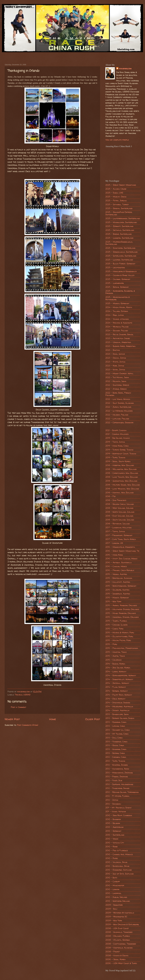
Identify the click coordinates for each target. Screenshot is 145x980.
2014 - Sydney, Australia (117, 710)
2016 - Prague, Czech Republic (120, 570)
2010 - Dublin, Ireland (116, 897)
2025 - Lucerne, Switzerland (119, 260)
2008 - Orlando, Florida (118, 936)
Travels (19, 695)
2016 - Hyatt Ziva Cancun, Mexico (121, 559)
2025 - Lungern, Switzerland (119, 238)
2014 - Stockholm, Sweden (118, 703)
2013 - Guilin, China (115, 745)
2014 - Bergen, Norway (117, 691)
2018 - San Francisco (116, 500)
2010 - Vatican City (115, 843)
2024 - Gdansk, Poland (117, 331)
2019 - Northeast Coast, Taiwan (121, 454)
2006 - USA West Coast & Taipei (121, 963)
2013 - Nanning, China (116, 749)
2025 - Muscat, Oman (116, 197)
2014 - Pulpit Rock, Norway (119, 695)
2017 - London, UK (114, 543)
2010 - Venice (112, 839)
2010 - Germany (113, 831)
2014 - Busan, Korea (115, 664)
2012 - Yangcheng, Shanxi (117, 788)
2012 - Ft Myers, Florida (117, 796)
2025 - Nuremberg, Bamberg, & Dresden (120, 292)
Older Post (93, 719)
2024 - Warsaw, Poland (117, 327)
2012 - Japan (112, 800)
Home (53, 719)
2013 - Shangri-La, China (118, 730)
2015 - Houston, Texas (116, 652)
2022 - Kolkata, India (116, 381)
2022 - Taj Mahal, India (117, 377)
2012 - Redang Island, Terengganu (122, 792)
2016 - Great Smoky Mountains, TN (122, 551)
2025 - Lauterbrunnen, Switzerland (123, 218)
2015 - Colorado (113, 660)
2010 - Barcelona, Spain (117, 866)
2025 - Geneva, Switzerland (119, 208)
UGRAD (27, 695)
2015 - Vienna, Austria (116, 574)
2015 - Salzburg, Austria (117, 590)
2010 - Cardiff (113, 882)
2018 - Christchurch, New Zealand (122, 473)
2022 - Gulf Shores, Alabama (120, 403)
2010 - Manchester (115, 885)
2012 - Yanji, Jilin (114, 780)
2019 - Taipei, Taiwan (115, 458)
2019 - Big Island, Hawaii (117, 438)
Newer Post (12, 719)
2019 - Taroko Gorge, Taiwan (119, 450)
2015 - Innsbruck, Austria (118, 594)
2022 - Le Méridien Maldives (119, 411)
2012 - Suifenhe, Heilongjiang (119, 784)
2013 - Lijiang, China (115, 726)
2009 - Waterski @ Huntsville (120, 913)
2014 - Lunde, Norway (116, 672)
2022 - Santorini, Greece (117, 385)
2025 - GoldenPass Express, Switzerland (119, 213)
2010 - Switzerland (115, 835)
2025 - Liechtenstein (115, 268)
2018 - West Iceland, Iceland (119, 508)
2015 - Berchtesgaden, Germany (121, 586)
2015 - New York (113, 602)
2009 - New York (114, 921)
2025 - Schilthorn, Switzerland (120, 248)
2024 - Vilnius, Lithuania (117, 319)
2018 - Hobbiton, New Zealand (120, 465)
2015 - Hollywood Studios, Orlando (122, 609)
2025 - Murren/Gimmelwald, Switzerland (119, 243)
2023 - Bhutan (113, 350)
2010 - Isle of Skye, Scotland (120, 874)
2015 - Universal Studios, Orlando (122, 617)
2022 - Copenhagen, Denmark (119, 423)
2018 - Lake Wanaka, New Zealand (122, 489)
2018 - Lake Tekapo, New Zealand (122, 477)
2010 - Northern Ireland (118, 901)
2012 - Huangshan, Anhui (117, 769)
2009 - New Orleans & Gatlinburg (122, 924)
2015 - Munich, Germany (117, 598)
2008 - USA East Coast (117, 928)
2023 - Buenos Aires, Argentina (120, 346)
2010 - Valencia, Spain (116, 862)
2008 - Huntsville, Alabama (119, 948)
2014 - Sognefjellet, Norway (119, 679)
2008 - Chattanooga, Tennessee (121, 944)
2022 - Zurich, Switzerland (118, 407)
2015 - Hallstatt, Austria (118, 582)
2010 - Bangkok (113, 819)
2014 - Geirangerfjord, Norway (121, 675)
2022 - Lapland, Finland (117, 419)
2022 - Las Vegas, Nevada (118, 399)
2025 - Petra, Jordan (116, 201)
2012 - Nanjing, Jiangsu (117, 765)
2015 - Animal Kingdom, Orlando (121, 605)
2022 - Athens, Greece (116, 389)
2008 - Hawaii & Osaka (117, 956)
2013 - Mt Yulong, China (117, 734)
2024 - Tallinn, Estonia (117, 311)
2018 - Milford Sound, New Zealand (123, 485)
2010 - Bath (111, 878)
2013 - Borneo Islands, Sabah (120, 718)
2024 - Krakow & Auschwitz (119, 323)
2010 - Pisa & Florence (117, 851)
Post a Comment (19, 707)
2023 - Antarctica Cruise (118, 338)
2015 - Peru (111, 644)
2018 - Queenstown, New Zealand (121, 481)
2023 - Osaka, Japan (116, 358)
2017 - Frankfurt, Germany (119, 535)
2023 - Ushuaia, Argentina (118, 342)
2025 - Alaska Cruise (116, 189)
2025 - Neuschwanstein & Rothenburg (118, 298)
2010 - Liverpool (113, 893)
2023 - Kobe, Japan (115, 366)
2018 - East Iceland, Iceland (119, 516)
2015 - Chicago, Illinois (116, 625)
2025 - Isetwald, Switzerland (120, 230)
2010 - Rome (112, 847)
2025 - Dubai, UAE (114, 193)
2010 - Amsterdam (114, 827)
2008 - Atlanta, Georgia (118, 940)
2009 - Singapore (114, 905)
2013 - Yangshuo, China (116, 742)
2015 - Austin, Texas (115, 656)
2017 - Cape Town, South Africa (121, 539)
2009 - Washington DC (116, 917)
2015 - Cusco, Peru (114, 629)
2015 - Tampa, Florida (116, 621)
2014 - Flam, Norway (116, 687)
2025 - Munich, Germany (117, 303)
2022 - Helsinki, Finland (117, 415)
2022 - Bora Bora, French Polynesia (118, 394)
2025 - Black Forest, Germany (120, 264)
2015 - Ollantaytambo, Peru (119, 636)
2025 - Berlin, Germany (117, 287)
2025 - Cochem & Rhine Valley (120, 275)
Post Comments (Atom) (28, 725)
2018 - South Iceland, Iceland (120, 520)
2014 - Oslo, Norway (115, 699)
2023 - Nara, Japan (115, 370)
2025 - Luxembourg (115, 283)
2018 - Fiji (110, 496)
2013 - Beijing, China (115, 753)
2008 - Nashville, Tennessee (119, 932)
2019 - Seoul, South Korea (118, 461)
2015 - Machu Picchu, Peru (118, 640)
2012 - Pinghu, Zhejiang (117, 777)
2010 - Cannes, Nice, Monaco (119, 854)
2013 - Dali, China (114, 738)
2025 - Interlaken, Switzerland (121, 256)
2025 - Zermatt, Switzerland (119, 226)
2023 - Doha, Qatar (115, 354)
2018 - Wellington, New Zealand (121, 469)
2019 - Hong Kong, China (117, 446)
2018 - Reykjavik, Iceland (118, 524)
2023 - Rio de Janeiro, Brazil (119, 335)
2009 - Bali (111, 909)
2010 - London (112, 889)
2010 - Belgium (113, 823)
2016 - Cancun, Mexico (116, 566)
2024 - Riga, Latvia (115, 315)
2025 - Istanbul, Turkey (117, 204)
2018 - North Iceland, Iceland (120, 512)
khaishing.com (125, 69)
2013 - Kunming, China (116, 722)
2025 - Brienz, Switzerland (119, 234)
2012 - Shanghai (113, 804)
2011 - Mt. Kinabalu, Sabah (118, 808)
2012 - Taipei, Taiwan (115, 761)
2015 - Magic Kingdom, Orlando (121, 613)
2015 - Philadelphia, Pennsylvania (122, 648)
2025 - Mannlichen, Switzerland (121, 222)
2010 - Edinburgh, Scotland (119, 870)
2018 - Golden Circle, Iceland (120, 504)
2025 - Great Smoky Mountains (121, 185)
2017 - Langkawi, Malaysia (119, 528)
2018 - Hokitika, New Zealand (120, 493)
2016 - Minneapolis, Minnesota (120, 547)
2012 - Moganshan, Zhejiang (119, 773)
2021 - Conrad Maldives (117, 434)
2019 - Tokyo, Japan (115, 442)
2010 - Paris (112, 858)
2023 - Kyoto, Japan (115, 362)
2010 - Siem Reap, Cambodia (119, 815)
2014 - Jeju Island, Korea (118, 668)
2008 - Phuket (113, 952)
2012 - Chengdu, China (116, 757)
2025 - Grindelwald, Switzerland (122, 252)
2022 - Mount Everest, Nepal (119, 373)
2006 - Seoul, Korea (116, 959)
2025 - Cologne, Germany (118, 279)
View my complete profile (117, 140)
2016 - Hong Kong (114, 555)
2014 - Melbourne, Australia (119, 707)
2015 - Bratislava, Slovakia (119, 578)
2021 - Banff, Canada (116, 430)
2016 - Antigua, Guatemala (119, 563)
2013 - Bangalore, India (117, 714)
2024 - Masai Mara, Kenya (119, 307)
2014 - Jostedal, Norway (117, 683)
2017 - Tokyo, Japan (115, 531)
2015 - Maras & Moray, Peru (120, 633)
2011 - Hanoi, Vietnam (116, 812)
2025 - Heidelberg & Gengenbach (121, 271)
